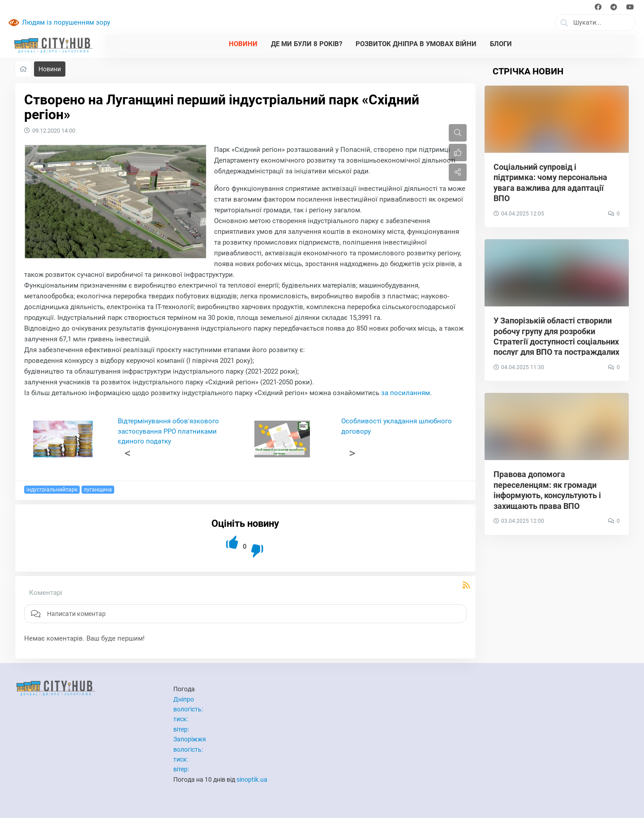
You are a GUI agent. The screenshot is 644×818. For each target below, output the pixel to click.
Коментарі (46, 593)
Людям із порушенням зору (66, 22)
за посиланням (406, 393)
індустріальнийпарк (52, 490)
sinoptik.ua (252, 779)
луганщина (98, 490)
